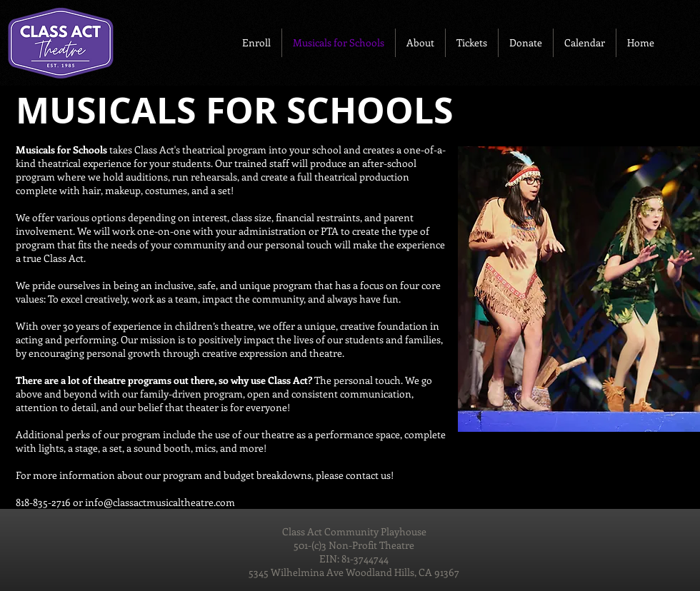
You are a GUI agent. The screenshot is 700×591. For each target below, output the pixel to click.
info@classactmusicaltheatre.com (160, 502)
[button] (256, 43)
